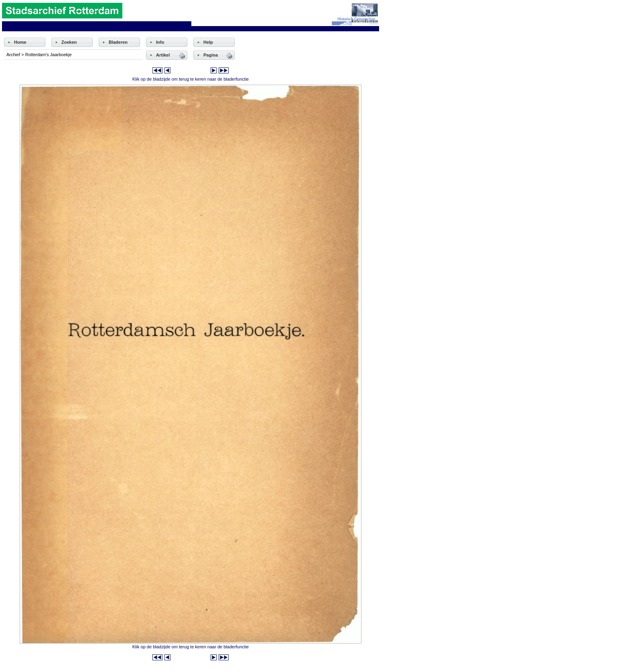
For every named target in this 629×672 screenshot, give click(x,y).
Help (208, 42)
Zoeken (69, 42)
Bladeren (118, 42)
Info (160, 42)
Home (20, 42)
